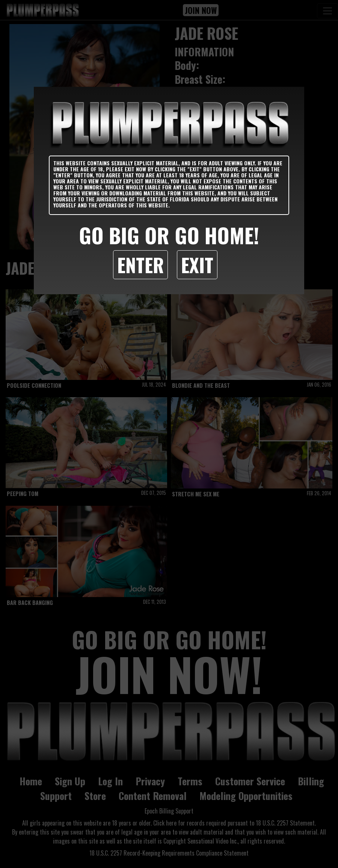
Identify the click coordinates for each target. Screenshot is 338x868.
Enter (140, 265)
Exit (197, 265)
